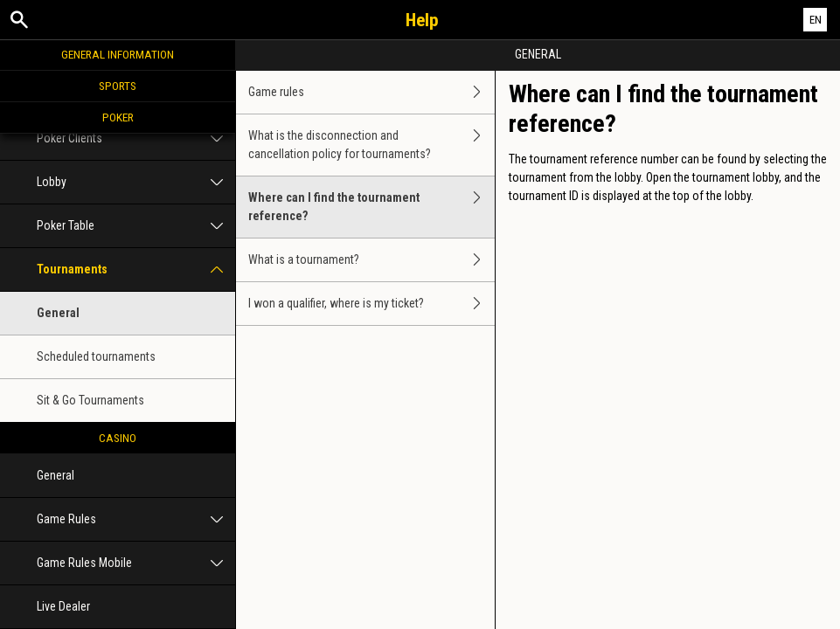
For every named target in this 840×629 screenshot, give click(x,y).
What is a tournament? (371, 260)
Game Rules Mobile (136, 563)
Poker (118, 117)
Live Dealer (63, 606)
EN (816, 20)
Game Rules (136, 519)
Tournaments (136, 270)
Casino (118, 438)
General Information (118, 54)
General (58, 313)
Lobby (136, 182)
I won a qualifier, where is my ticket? (371, 304)
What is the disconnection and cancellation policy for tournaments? (371, 145)
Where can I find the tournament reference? (371, 207)
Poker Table (136, 226)
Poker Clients (136, 138)
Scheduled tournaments (96, 356)
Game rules (371, 92)
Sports (118, 86)
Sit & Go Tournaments (90, 400)
